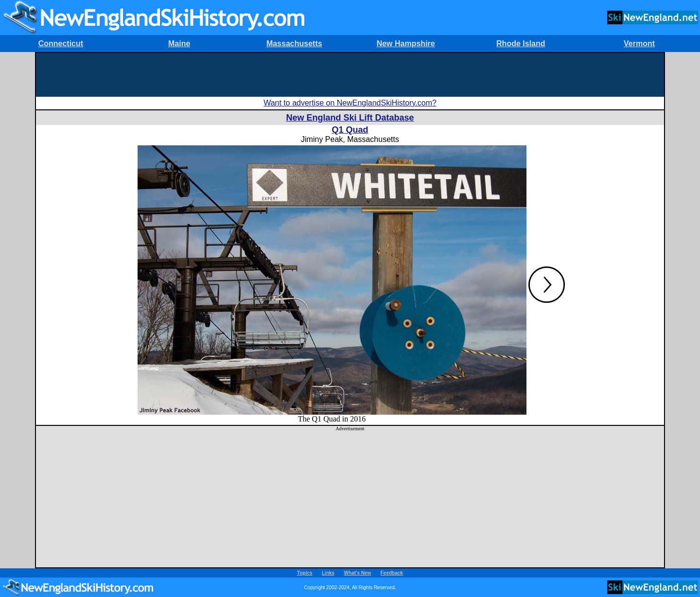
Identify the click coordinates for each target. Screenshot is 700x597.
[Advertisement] (350, 75)
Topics (305, 573)
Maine (179, 44)
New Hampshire (406, 44)
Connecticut (61, 44)
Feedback (392, 573)
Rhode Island (521, 44)
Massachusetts (294, 44)
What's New (358, 573)
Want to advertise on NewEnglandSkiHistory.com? (350, 103)
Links (328, 573)
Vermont (639, 44)
